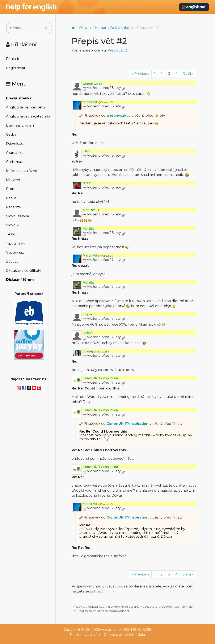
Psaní (11, 189)
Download (15, 144)
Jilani (87, 151)
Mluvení (13, 180)
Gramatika (15, 153)
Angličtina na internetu (26, 107)
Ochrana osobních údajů (124, 635)
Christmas (14, 162)
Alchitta (88, 229)
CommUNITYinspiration (100, 378)
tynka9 (88, 333)
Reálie (11, 198)
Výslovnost (15, 253)
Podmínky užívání (85, 635)
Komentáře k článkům (114, 28)
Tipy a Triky (16, 243)
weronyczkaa (92, 84)
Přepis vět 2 (117, 50)
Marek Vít (98, 102)
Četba (11, 134)
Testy (10, 234)
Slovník (12, 225)
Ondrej (96, 351)
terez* (87, 183)
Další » (188, 74)
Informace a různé (22, 171)
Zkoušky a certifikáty (24, 271)
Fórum (85, 28)
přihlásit (96, 591)
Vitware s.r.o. (111, 630)
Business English (20, 125)
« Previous (140, 74)
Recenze (14, 207)
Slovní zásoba (18, 216)
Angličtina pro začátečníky (28, 116)
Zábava (12, 262)
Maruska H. (91, 210)
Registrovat (16, 68)
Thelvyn (89, 314)
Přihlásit (13, 59)
